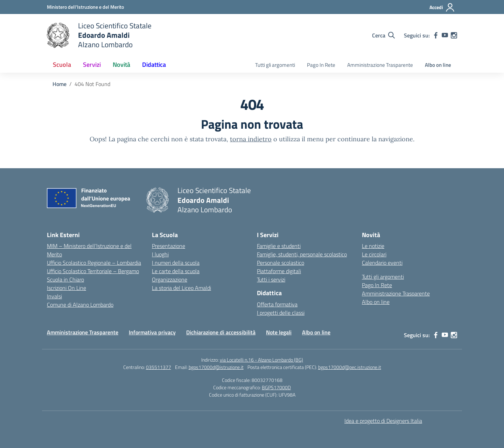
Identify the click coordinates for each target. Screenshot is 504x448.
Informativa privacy (152, 332)
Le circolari (374, 254)
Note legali (279, 332)
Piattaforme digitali (279, 271)
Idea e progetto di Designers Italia (383, 421)
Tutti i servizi (271, 279)
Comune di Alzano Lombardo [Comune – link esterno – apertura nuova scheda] (80, 305)
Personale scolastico (281, 263)
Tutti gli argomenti (275, 65)
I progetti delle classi (281, 313)
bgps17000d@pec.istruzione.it (350, 367)
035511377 (159, 367)
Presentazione (169, 246)
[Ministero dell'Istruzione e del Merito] (85, 7)
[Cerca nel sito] (383, 35)
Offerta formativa (277, 304)
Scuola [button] (62, 65)
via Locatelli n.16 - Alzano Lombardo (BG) (261, 360)
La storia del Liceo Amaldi (181, 288)
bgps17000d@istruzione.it (216, 367)
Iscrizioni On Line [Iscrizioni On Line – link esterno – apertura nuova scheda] (66, 288)
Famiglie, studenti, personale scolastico (302, 254)
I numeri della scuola (176, 263)
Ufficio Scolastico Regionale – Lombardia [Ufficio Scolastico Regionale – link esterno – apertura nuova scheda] (94, 263)
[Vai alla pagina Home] (59, 84)
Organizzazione (170, 279)
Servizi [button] (92, 65)
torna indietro (251, 139)
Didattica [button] (154, 65)
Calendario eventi (382, 263)
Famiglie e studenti (279, 246)
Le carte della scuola (176, 271)
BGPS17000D (276, 387)
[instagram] (454, 35)
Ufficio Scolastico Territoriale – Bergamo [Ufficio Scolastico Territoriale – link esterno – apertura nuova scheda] (93, 271)
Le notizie (373, 246)
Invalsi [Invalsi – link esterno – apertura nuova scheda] (54, 296)
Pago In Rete (321, 65)
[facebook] (436, 35)
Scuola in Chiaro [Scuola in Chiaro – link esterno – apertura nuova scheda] (65, 279)
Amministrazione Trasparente (380, 65)
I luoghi (160, 254)
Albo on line (438, 65)
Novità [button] (121, 65)
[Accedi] (442, 7)
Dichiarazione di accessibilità (221, 332)
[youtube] (445, 35)
